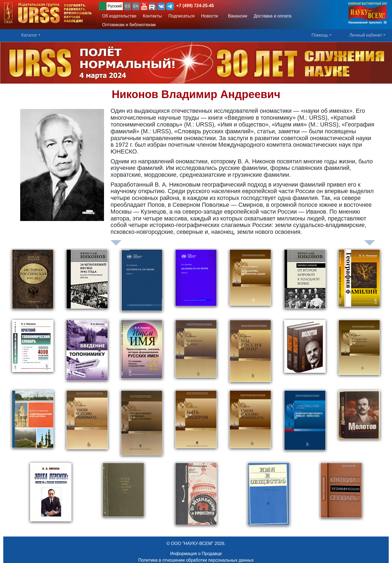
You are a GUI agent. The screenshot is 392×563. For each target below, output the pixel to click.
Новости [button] (210, 16)
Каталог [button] (29, 35)
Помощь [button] (320, 35)
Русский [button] (115, 6)
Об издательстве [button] (119, 16)
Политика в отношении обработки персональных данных (196, 560)
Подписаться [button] (182, 16)
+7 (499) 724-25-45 (195, 6)
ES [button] (128, 6)
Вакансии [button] (236, 16)
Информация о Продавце (196, 554)
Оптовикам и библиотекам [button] (129, 25)
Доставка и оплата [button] (272, 16)
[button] (144, 6)
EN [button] (136, 6)
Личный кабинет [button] (366, 35)
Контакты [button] (152, 16)
